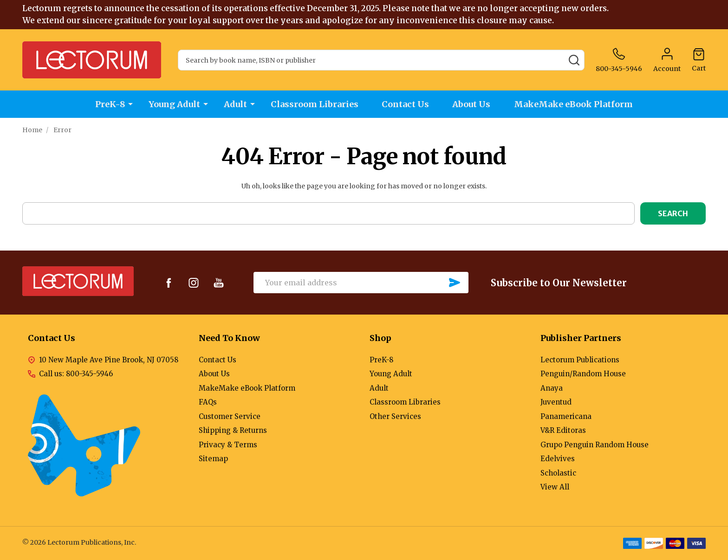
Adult (235, 104)
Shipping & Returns (233, 430)
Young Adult (174, 104)
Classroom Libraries (315, 104)
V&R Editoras (563, 430)
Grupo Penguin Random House (595, 445)
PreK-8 (110, 104)
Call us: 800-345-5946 (76, 374)
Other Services (395, 416)
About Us (472, 104)
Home (32, 130)
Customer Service (230, 416)
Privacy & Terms (228, 445)
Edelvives (558, 459)
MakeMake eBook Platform (574, 104)
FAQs (208, 402)
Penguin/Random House (583, 374)
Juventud (556, 402)
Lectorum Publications (580, 360)
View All (555, 487)
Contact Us (406, 104)
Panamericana (566, 416)
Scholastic (558, 473)
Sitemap (213, 459)
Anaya (552, 388)
